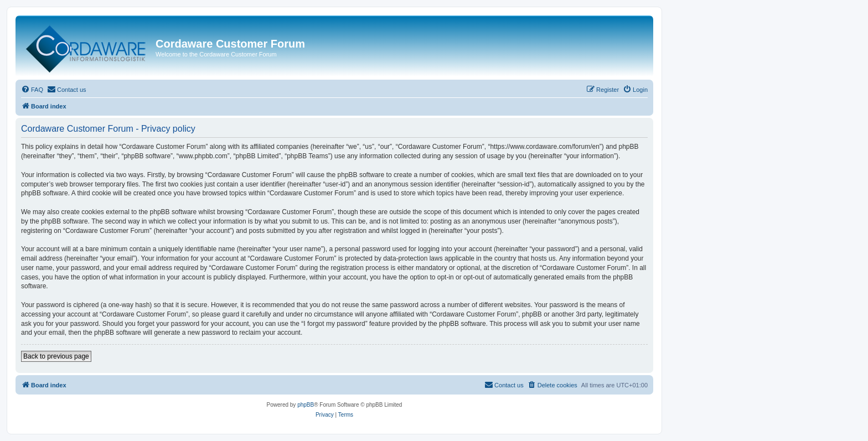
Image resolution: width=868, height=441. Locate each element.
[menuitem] (32, 90)
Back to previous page (56, 356)
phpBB (306, 405)
